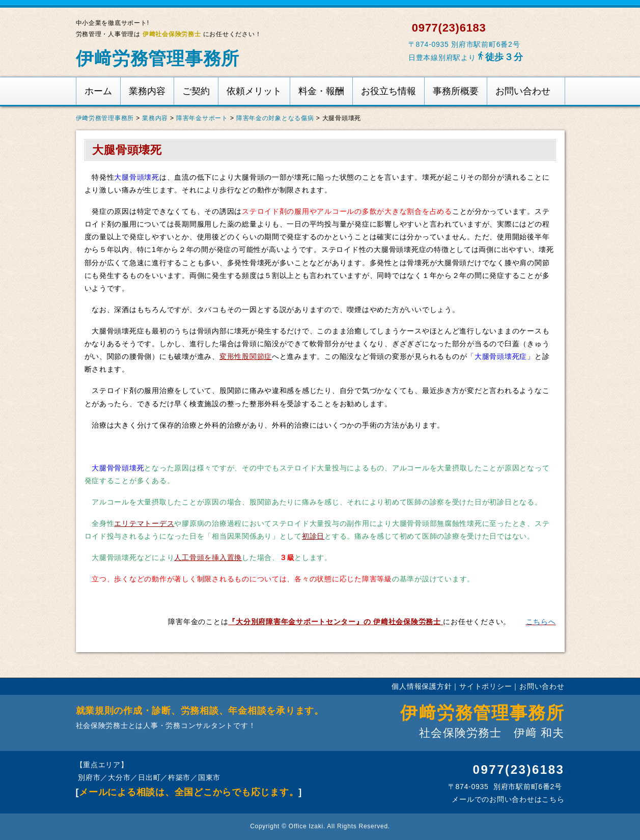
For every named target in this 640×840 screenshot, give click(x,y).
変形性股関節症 (246, 356)
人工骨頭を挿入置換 (208, 557)
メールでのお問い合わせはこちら (507, 799)
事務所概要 (456, 91)
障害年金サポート (202, 118)
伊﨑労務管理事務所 (158, 58)
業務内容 (147, 91)
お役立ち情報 (388, 91)
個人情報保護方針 (422, 686)
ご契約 (196, 91)
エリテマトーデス (144, 523)
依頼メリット (254, 91)
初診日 (313, 536)
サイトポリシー (485, 686)
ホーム (98, 91)
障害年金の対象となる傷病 (275, 118)
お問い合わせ (523, 91)
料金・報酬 (321, 91)
